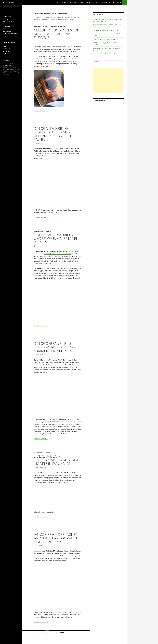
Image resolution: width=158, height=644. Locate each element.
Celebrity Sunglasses (41, 27)
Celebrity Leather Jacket (104, 2)
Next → (63, 633)
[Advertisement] (108, 80)
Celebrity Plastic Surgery (86, 2)
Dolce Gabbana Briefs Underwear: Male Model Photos (56, 238)
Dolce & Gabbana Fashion (57, 27)
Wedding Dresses (8, 21)
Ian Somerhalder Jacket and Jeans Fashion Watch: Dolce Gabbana (57, 538)
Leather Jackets (7, 31)
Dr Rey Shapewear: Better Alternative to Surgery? (109, 54)
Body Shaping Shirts (8, 26)
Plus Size (5, 29)
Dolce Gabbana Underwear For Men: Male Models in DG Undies (57, 460)
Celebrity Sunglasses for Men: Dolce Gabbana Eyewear (56, 34)
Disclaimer (6, 53)
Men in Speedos (7, 36)
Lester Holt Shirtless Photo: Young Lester (106, 30)
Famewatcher (9, 2)
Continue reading (41, 111)
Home (57, 2)
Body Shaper (117, 2)
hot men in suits (51, 212)
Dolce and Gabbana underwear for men (57, 254)
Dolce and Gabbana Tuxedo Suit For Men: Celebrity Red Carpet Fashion (53, 134)
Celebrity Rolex (7, 19)
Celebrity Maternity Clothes (10, 34)
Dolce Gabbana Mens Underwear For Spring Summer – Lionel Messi (54, 347)
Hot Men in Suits (57, 125)
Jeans (4, 24)
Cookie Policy (7, 51)
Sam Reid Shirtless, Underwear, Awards (105, 39)
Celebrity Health (7, 17)
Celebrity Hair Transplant (69, 2)
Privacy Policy (7, 49)
